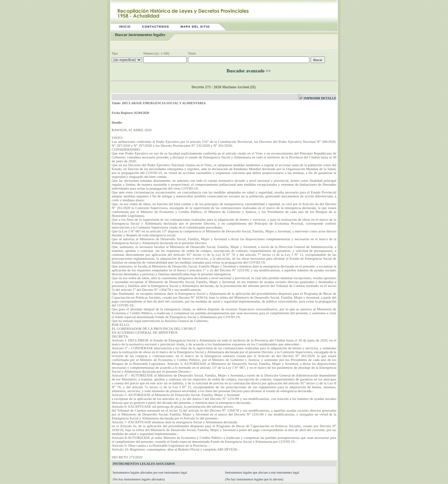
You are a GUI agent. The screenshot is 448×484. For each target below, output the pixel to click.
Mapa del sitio (195, 27)
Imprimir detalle (317, 98)
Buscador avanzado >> (249, 71)
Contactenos (156, 27)
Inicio (125, 27)
